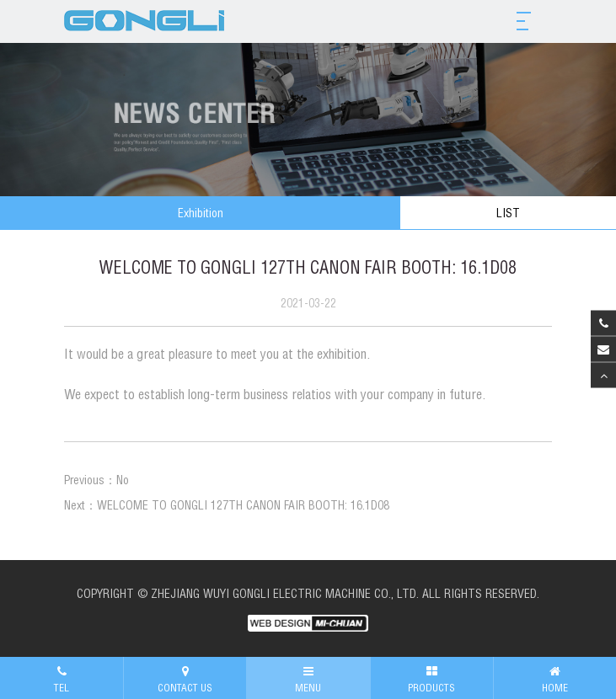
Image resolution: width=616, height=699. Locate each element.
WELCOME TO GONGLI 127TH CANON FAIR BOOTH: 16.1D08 (243, 505)
